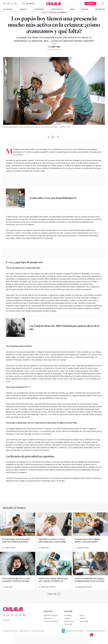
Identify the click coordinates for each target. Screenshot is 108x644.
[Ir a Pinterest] (17, 616)
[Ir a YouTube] (9, 4)
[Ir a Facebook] (5, 616)
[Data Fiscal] (62, 631)
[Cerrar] (92, 635)
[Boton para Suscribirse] (90, 4)
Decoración (100, 9)
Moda (72, 9)
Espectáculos (57, 9)
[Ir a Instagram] (5, 4)
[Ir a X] (17, 4)
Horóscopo (39, 9)
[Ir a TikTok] (13, 4)
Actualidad (8, 9)
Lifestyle (23, 9)
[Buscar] (103, 4)
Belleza (85, 9)
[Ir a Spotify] (25, 616)
